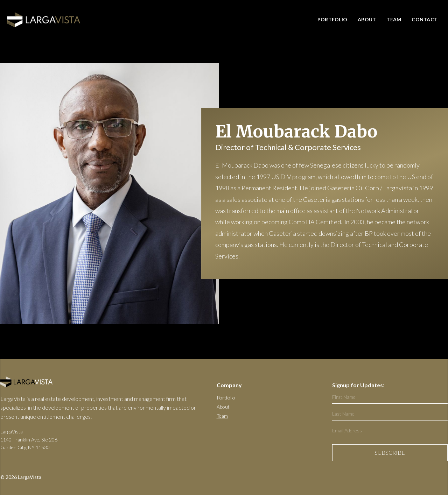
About (367, 19)
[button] (392, 20)
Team (394, 19)
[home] (44, 20)
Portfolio (226, 398)
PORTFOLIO (332, 19)
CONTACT (425, 19)
